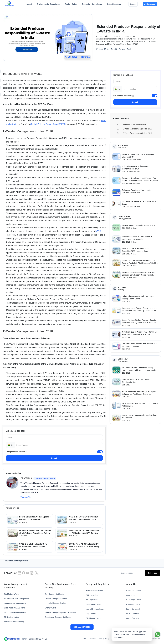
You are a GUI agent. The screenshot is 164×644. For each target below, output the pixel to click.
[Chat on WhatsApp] (158, 634)
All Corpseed (150, 4)
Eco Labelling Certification (55, 603)
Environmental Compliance (48, 5)
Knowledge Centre (134, 600)
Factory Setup (71, 5)
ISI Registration (92, 595)
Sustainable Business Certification (58, 617)
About (29, 5)
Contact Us (131, 595)
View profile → (27, 497)
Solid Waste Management (14, 608)
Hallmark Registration (94, 591)
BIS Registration (92, 600)
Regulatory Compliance (92, 5)
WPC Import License (94, 618)
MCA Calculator (133, 614)
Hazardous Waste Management (17, 599)
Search (133, 4)
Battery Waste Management (15, 603)
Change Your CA (133, 604)
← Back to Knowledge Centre (16, 561)
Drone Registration (93, 604)
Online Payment (133, 618)
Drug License (91, 614)
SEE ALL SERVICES (82, 627)
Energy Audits (50, 608)
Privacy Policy (104, 639)
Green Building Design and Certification (61, 612)
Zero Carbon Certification (55, 594)
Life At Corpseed (133, 609)
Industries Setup (114, 5)
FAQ (85, 639)
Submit (54, 458)
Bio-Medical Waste (12, 594)
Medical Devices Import (95, 609)
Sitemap (93, 639)
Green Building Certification (56, 599)
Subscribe (152, 573)
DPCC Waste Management (15, 612)
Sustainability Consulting (14, 622)
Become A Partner (134, 591)
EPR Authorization (11, 617)
